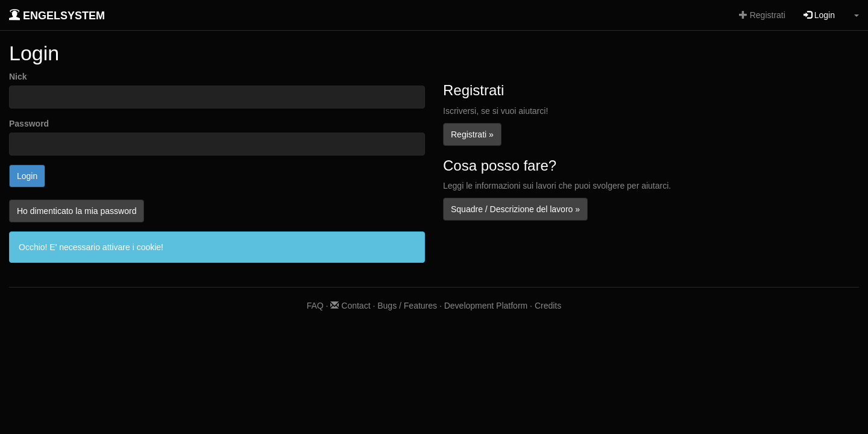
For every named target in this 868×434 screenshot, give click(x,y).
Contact (350, 306)
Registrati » (472, 134)
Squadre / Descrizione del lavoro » (515, 209)
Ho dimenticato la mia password (77, 211)
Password (29, 124)
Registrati (762, 15)
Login (819, 15)
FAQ (315, 306)
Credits (548, 306)
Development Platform (486, 306)
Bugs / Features (407, 306)
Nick (18, 77)
